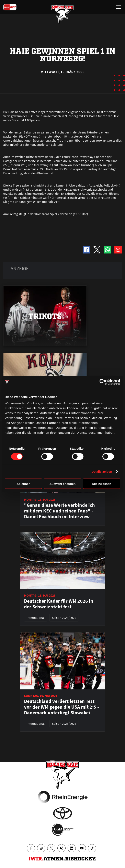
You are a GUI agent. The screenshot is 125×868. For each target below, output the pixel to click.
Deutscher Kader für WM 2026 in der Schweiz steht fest (59, 604)
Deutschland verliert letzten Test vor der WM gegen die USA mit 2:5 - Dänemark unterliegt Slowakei (61, 707)
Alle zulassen (101, 484)
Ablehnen (23, 484)
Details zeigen (102, 471)
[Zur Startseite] (62, 14)
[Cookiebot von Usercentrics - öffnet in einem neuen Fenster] (103, 382)
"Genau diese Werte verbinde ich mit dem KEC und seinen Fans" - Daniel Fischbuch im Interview (59, 511)
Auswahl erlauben (62, 484)
